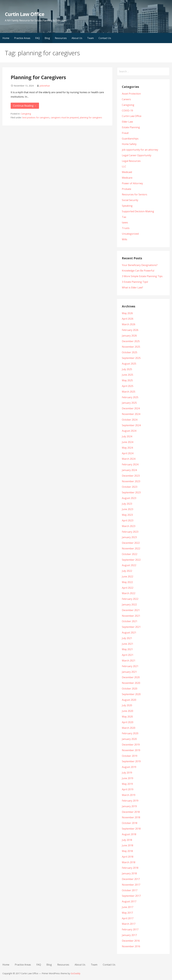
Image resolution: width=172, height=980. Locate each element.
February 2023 (130, 532)
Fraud (125, 133)
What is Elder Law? (132, 287)
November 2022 (131, 548)
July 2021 (127, 638)
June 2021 (128, 644)
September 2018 (131, 829)
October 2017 (130, 890)
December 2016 (131, 941)
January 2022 (129, 605)
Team (90, 38)
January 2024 (129, 470)
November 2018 (131, 817)
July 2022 (127, 571)
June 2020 (128, 711)
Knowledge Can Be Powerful (138, 271)
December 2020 (131, 677)
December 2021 (131, 610)
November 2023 (131, 481)
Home (6, 38)
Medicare (127, 178)
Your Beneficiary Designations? (140, 265)
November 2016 (131, 946)
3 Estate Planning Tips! (135, 282)
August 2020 (129, 700)
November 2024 (131, 414)
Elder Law (127, 122)
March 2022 (129, 593)
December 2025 (131, 341)
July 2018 (127, 840)
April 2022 (128, 588)
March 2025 (129, 392)
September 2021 (131, 627)
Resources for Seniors (135, 194)
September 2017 (131, 896)
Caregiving (26, 114)
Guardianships (130, 139)
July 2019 (127, 773)
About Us (77, 38)
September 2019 (131, 761)
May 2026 (127, 313)
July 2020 (127, 705)
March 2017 (129, 924)
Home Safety (129, 144)
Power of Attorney (132, 183)
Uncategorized (130, 234)
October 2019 (130, 756)
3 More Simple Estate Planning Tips (142, 276)
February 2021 (130, 666)
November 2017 (131, 885)
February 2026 (130, 330)
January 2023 (129, 537)
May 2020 (127, 717)
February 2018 (130, 868)
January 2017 (129, 935)
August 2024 (129, 431)
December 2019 (131, 745)
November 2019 (131, 750)
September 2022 (131, 560)
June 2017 (128, 907)
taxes (125, 222)
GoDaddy (75, 973)
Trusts (126, 228)
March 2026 (129, 324)
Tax (124, 217)
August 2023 (129, 498)
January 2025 (129, 403)
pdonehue (45, 86)
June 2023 (128, 509)
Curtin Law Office (25, 14)
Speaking (127, 206)
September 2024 (131, 425)
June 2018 (128, 845)
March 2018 (129, 862)
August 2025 (129, 364)
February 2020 (130, 733)
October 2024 (130, 420)
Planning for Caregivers (38, 77)
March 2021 (129, 661)
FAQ (37, 38)
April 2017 (128, 918)
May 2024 (127, 448)
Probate (127, 189)
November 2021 (131, 616)
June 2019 (128, 778)
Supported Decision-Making (138, 211)
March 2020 (129, 728)
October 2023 (130, 487)
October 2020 (130, 689)
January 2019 (129, 806)
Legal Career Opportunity (137, 155)
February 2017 (130, 929)
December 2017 (131, 879)
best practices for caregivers (36, 117)
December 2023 (131, 476)
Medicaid (127, 172)
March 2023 (129, 526)
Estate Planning (131, 127)
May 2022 (127, 582)
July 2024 (127, 436)
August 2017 (129, 901)
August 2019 (129, 767)
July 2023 (127, 504)
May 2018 (127, 851)
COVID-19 (127, 111)
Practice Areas (22, 38)
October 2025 (130, 352)
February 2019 (130, 801)
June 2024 (128, 442)
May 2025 (127, 380)
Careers (126, 99)
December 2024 (131, 408)
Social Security (130, 200)
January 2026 (129, 336)
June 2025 (128, 375)
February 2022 (130, 599)
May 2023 (127, 515)
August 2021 (129, 633)
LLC (124, 166)
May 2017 (127, 913)
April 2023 (128, 520)
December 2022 (131, 543)
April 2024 (128, 453)
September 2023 (131, 492)
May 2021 (127, 649)
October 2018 (130, 823)
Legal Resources (131, 161)
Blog (47, 38)
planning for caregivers (91, 117)
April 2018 (128, 857)
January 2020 (129, 739)
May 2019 (127, 784)
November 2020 (131, 683)
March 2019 (129, 795)
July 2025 (127, 369)
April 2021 (128, 655)
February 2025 (130, 397)
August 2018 (129, 834)
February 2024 (130, 464)
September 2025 (131, 358)
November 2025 (131, 347)
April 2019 (128, 789)
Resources (61, 38)
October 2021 (130, 621)
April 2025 (128, 386)
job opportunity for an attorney (140, 150)
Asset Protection (131, 94)
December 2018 (131, 812)
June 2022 (128, 576)
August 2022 (129, 565)
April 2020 (128, 722)
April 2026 (128, 319)
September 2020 (131, 694)
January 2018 (129, 873)
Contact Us (105, 38)
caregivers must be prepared (65, 117)
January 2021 (129, 672)
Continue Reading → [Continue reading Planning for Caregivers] (25, 106)
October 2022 (130, 554)
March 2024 (129, 459)
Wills (125, 239)
